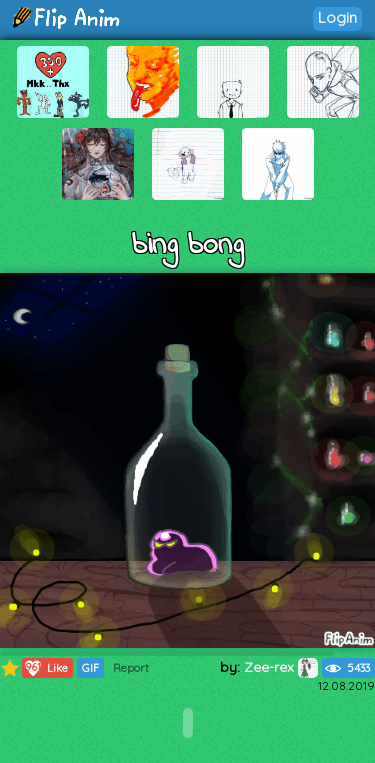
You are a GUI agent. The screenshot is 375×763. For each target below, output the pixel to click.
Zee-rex (281, 667)
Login (337, 17)
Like (45, 668)
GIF (90, 668)
